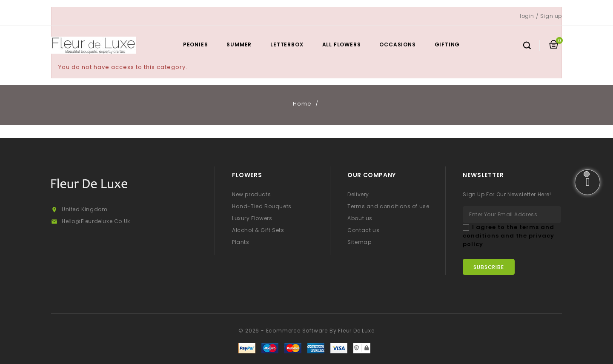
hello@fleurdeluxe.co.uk (96, 221)
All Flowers (342, 44)
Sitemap (359, 242)
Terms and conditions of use (388, 206)
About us (360, 218)
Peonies (196, 44)
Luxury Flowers (252, 218)
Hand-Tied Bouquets (262, 206)
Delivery (358, 194)
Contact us (363, 230)
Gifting (447, 44)
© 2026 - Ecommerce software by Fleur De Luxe (306, 331)
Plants (241, 242)
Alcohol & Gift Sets (258, 230)
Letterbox (287, 44)
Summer (239, 44)
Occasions (397, 44)
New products (251, 194)
